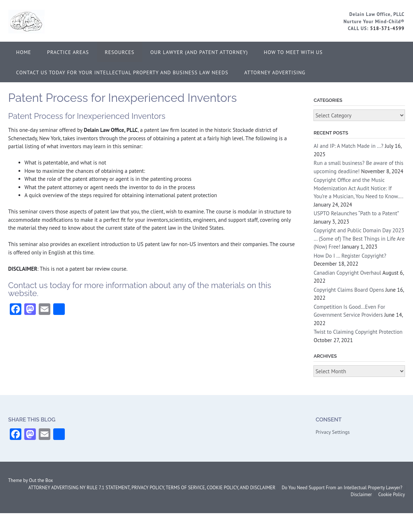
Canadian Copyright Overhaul (347, 273)
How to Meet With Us (293, 52)
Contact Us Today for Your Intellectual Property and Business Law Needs (122, 72)
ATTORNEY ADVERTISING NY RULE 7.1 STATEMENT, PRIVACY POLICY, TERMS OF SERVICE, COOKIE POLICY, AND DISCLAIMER (152, 488)
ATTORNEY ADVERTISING (275, 72)
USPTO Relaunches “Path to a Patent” (356, 213)
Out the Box (41, 480)
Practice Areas (68, 52)
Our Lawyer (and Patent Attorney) (199, 52)
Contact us (28, 285)
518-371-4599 (387, 28)
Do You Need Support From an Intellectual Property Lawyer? (342, 488)
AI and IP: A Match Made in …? (348, 146)
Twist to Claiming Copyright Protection (358, 332)
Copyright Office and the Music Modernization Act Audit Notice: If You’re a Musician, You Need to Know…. (358, 188)
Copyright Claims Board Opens (349, 290)
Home (24, 52)
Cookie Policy (392, 494)
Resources (120, 52)
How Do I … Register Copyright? (350, 256)
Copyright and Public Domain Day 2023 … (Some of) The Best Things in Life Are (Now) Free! (359, 238)
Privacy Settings (333, 432)
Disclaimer (361, 494)
